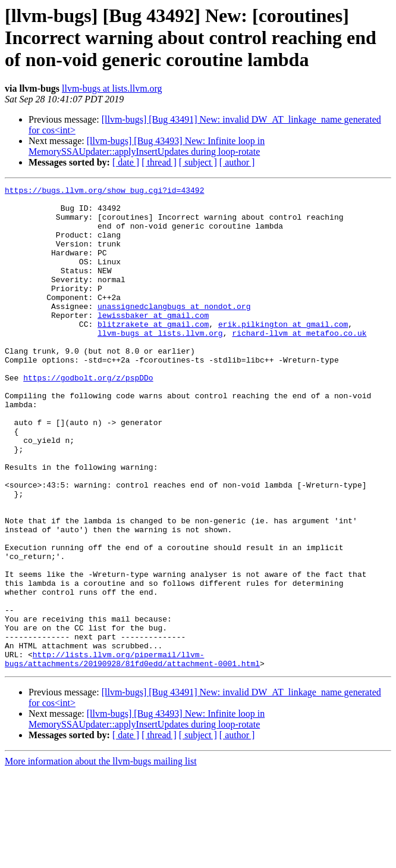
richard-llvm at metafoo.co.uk (299, 363)
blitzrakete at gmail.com (153, 352)
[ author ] (237, 162)
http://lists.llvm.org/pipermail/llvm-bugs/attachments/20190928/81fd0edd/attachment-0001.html (132, 754)
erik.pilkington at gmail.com (283, 352)
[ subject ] (198, 162)
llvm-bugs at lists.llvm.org (112, 88)
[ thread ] (159, 162)
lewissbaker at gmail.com (153, 342)
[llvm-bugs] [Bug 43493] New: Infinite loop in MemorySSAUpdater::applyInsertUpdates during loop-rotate (147, 146)
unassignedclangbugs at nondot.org (174, 331)
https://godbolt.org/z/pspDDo (88, 417)
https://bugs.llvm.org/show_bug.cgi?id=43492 (104, 192)
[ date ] (126, 162)
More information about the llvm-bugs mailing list (101, 858)
